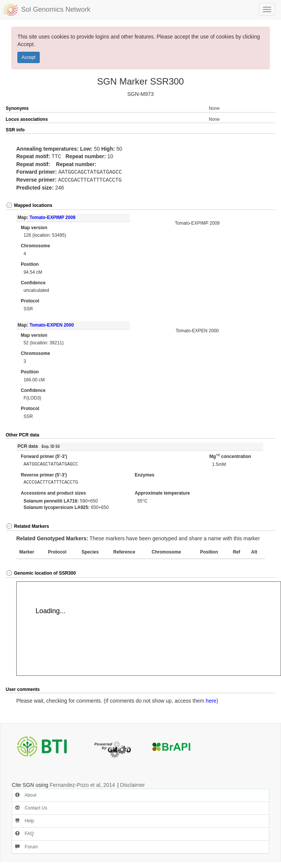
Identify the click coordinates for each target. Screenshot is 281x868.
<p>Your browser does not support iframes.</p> (149, 627)
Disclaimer (133, 784)
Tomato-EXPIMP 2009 (53, 216)
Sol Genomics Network (56, 9)
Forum (26, 846)
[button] (262, 130)
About (26, 794)
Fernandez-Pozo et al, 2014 (82, 784)
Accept (29, 57)
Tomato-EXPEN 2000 (52, 324)
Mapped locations (29, 204)
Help (25, 820)
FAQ (24, 833)
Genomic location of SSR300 (41, 572)
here (211, 700)
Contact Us (31, 807)
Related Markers (27, 525)
